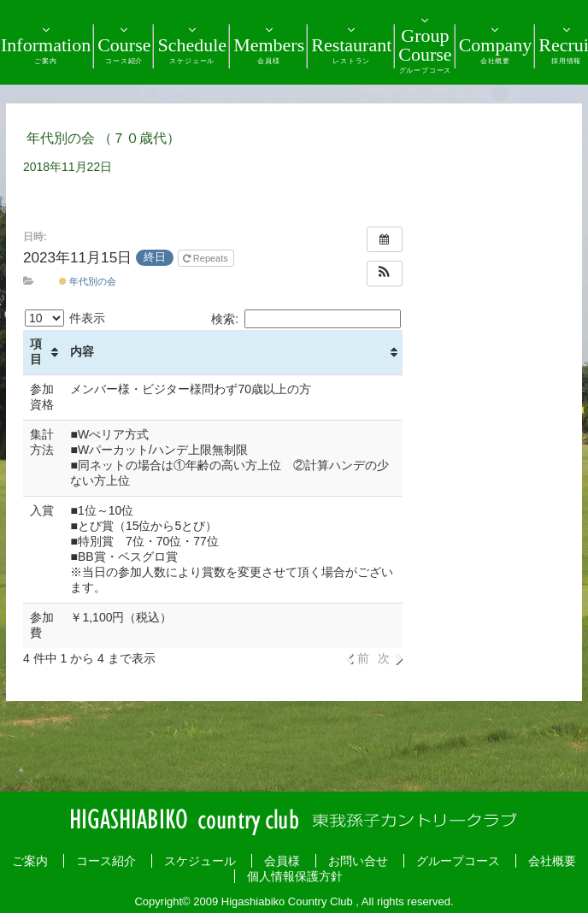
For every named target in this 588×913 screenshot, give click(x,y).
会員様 (282, 861)
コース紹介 (106, 861)
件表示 (65, 318)
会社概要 (552, 861)
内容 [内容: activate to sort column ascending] (82, 351)
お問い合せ (358, 861)
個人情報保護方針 (295, 876)
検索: (306, 319)
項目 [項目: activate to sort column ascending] (36, 351)
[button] (385, 274)
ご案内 (30, 861)
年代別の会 (88, 281)
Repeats (207, 258)
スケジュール (200, 861)
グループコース (458, 861)
